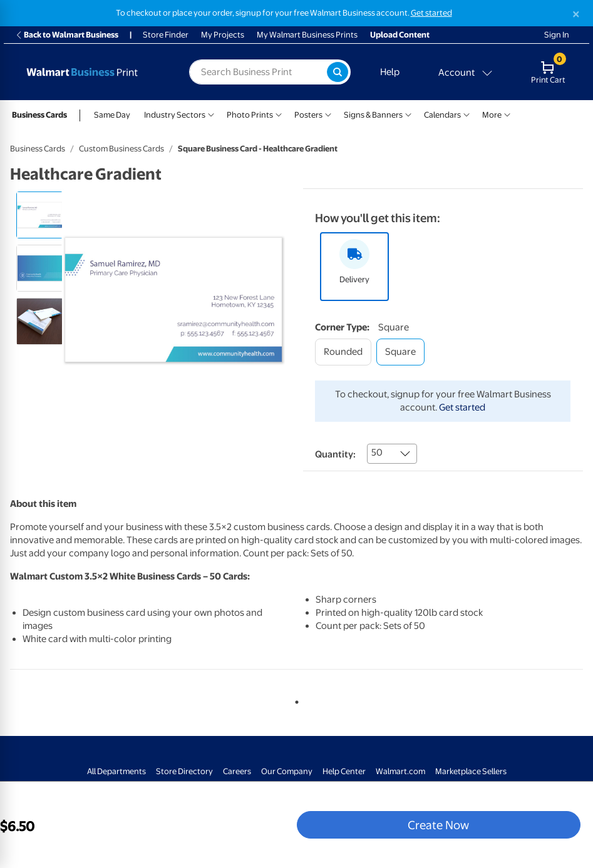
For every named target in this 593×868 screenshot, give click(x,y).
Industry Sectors (175, 115)
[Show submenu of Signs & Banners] (408, 114)
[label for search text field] (258, 72)
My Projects (223, 35)
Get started (462, 407)
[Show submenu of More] (507, 114)
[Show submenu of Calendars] (467, 114)
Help (390, 72)
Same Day (112, 115)
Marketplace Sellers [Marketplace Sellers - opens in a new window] (471, 771)
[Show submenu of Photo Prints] (279, 114)
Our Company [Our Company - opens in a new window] (287, 771)
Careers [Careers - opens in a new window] (237, 771)
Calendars (442, 115)
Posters (308, 115)
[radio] (40, 215)
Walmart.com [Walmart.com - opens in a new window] (400, 771)
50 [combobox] (377, 452)
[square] (400, 352)
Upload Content (400, 35)
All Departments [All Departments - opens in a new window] (116, 771)
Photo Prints (250, 115)
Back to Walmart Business (67, 35)
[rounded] (343, 352)
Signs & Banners (373, 115)
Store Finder (166, 35)
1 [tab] (294, 700)
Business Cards (39, 115)
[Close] (576, 14)
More (492, 115)
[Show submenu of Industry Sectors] (211, 114)
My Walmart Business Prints (307, 35)
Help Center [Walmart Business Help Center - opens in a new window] (344, 771)
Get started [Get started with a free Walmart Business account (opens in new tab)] (431, 13)
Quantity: (335, 454)
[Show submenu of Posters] (328, 114)
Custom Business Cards (121, 149)
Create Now (438, 825)
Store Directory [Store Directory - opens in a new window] (184, 771)
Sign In (557, 35)
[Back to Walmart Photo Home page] (93, 72)
